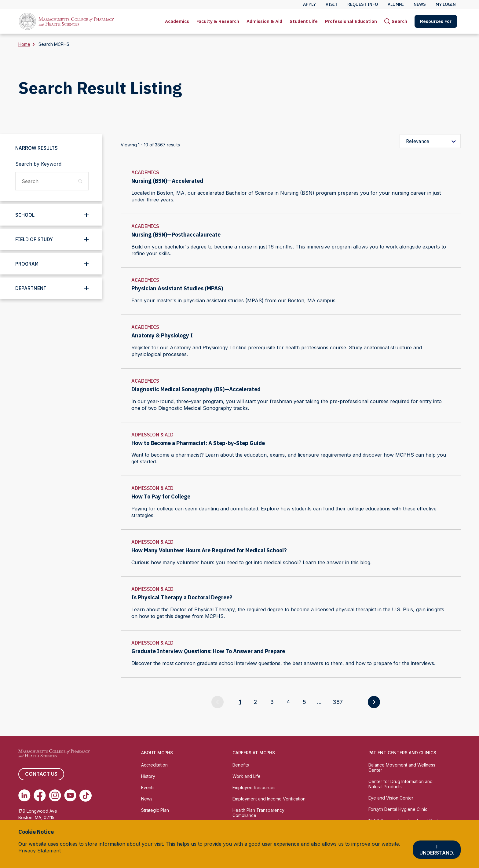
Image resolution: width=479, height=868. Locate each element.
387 (338, 702)
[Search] (396, 21)
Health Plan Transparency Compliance (258, 813)
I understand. (437, 850)
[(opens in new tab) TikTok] (86, 796)
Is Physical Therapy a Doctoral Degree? (182, 597)
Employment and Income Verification (269, 799)
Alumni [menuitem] (396, 4)
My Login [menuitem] (446, 4)
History (148, 776)
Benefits (241, 765)
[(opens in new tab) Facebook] (40, 796)
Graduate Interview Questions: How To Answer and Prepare (208, 651)
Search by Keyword (38, 164)
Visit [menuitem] (332, 4)
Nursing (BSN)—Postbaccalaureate (176, 235)
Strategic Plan (155, 810)
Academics (177, 21)
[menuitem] (177, 21)
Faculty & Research (218, 21)
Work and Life (247, 776)
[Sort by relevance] (430, 141)
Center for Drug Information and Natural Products (400, 784)
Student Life (304, 21)
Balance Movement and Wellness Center (402, 767)
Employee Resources (254, 787)
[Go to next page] (374, 702)
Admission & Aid (264, 21)
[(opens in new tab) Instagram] (55, 796)
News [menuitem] (420, 4)
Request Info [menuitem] (363, 4)
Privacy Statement (40, 851)
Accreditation (154, 765)
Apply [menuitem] (309, 4)
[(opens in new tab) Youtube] (70, 796)
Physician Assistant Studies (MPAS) (177, 288)
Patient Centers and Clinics (402, 753)
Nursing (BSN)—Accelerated (167, 181)
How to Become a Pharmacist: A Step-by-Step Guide (198, 443)
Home (24, 44)
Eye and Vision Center (391, 798)
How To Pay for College (161, 497)
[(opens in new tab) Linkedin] (24, 796)
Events (148, 787)
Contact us (41, 774)
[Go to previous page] (218, 702)
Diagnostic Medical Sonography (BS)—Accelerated (196, 389)
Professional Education (351, 21)
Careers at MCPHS (254, 753)
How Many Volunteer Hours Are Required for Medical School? (209, 550)
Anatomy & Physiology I (162, 335)
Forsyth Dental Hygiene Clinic (398, 809)
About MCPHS (157, 753)
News (147, 799)
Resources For (436, 21)
